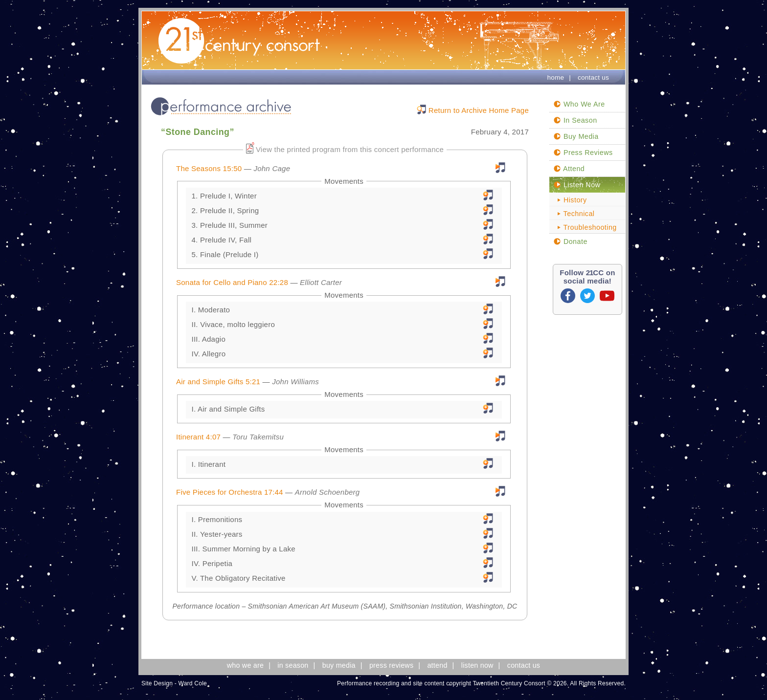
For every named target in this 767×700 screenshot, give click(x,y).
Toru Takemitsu (258, 437)
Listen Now (577, 185)
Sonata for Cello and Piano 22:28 (232, 282)
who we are (245, 665)
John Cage (272, 168)
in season (293, 665)
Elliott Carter (321, 282)
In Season (575, 120)
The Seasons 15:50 (209, 168)
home (555, 77)
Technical (574, 214)
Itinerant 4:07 (198, 437)
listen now (477, 665)
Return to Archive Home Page (479, 110)
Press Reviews (583, 153)
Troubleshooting (585, 227)
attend (437, 665)
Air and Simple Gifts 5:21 (218, 382)
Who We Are (579, 104)
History (570, 200)
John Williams (295, 382)
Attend (569, 169)
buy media (339, 665)
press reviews (391, 665)
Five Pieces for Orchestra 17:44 (230, 492)
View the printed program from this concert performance (350, 149)
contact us (593, 77)
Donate (570, 241)
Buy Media (576, 136)
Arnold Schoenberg (327, 492)
